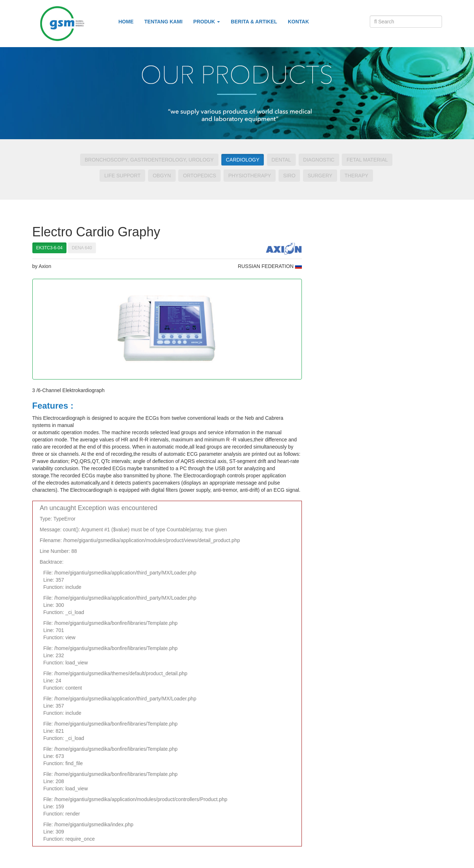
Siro (289, 176)
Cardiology (242, 160)
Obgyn (162, 176)
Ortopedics (199, 176)
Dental (281, 160)
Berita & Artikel (254, 22)
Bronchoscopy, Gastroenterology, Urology (149, 160)
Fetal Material (367, 160)
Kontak (298, 22)
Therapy (356, 176)
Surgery (320, 176)
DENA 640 (82, 248)
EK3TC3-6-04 (49, 248)
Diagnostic (319, 160)
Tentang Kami (164, 22)
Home (126, 22)
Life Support (122, 176)
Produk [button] (207, 22)
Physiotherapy (250, 176)
